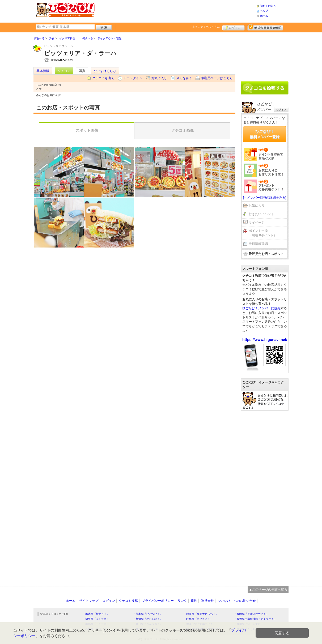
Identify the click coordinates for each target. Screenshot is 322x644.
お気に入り (159, 78)
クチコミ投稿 (128, 601)
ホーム (264, 16)
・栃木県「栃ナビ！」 (96, 614)
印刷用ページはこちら (217, 78)
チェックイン (133, 78)
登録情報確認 (258, 244)
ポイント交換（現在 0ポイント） (263, 233)
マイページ (257, 223)
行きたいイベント (261, 214)
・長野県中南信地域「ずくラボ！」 (255, 619)
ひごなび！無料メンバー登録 (265, 134)
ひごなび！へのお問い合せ (237, 601)
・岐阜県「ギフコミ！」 (198, 619)
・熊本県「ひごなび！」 (148, 614)
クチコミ (64, 71)
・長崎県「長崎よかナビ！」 (251, 614)
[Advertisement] (175, 11)
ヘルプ (264, 11)
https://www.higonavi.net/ (265, 340)
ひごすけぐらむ (105, 71)
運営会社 (207, 601)
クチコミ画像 (183, 130)
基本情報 (43, 71)
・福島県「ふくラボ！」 (97, 619)
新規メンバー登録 (265, 27)
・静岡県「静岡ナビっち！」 (201, 614)
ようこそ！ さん (206, 27)
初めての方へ (268, 6)
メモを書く (184, 78)
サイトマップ (89, 601)
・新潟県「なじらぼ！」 (148, 619)
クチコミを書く (103, 78)
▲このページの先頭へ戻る (268, 590)
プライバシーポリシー (158, 601)
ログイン (233, 27)
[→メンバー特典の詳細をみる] (265, 198)
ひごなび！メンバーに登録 (261, 308)
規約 (194, 601)
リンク (182, 601)
